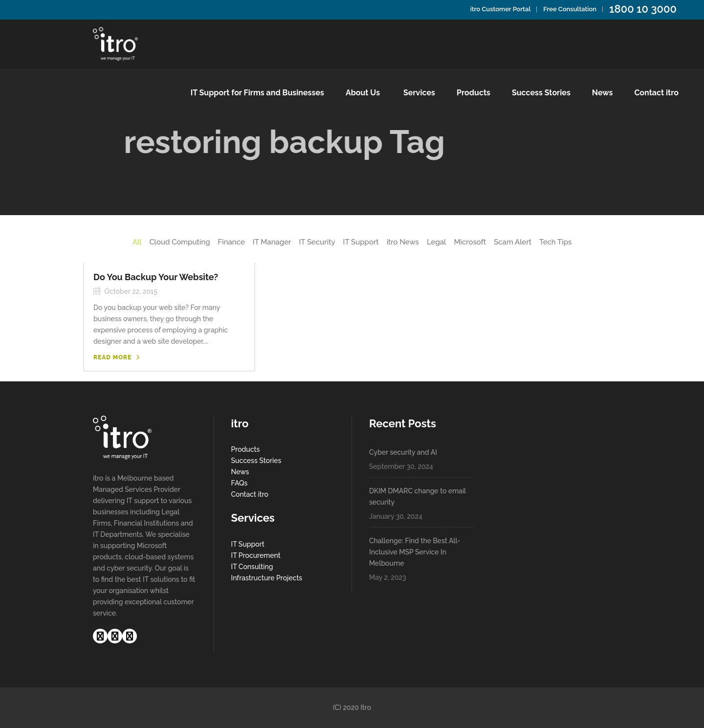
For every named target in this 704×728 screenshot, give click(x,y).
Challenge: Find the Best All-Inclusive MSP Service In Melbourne (415, 552)
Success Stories (256, 461)
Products (246, 449)
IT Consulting (252, 567)
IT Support (248, 544)
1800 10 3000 (643, 9)
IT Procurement (256, 555)
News (240, 472)
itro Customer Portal (501, 9)
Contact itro (250, 494)
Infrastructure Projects (267, 578)
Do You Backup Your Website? (156, 277)
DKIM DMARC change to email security (418, 496)
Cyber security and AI (403, 452)
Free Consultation (570, 9)
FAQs (240, 483)
